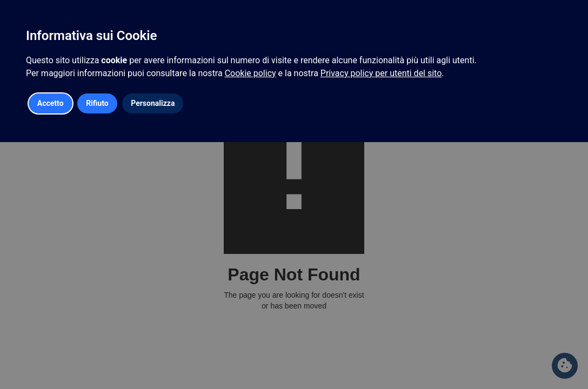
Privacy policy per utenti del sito (381, 73)
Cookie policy (250, 73)
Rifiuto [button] (97, 103)
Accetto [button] (51, 103)
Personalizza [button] (153, 103)
